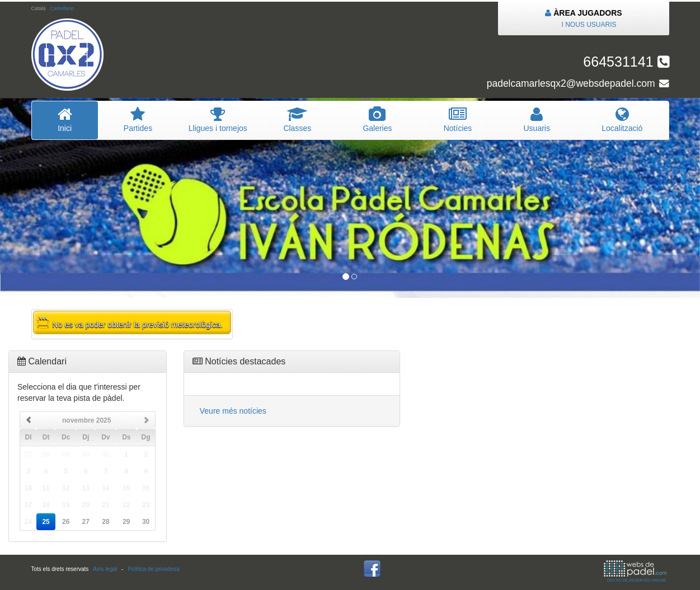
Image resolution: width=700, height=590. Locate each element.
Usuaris (537, 120)
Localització (622, 120)
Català (39, 8)
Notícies (458, 120)
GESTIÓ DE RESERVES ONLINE (635, 571)
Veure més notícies (233, 411)
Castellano (62, 8)
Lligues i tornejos (218, 120)
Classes (297, 120)
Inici (65, 120)
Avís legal (105, 569)
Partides (138, 120)
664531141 (626, 62)
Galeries (377, 120)
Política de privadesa (154, 569)
